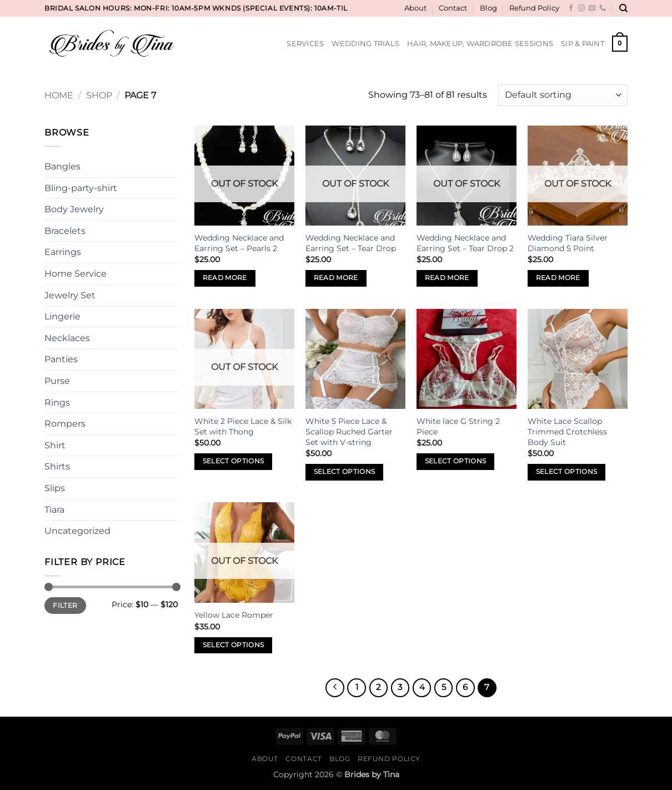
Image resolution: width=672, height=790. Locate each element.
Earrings (63, 252)
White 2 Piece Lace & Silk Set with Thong (243, 426)
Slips (55, 488)
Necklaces (67, 338)
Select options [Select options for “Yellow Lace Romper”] (234, 645)
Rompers (65, 424)
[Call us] (603, 8)
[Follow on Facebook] (571, 8)
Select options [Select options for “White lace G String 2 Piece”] (456, 461)
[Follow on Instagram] (581, 8)
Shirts (57, 466)
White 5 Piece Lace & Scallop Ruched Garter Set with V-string (349, 431)
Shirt (55, 445)
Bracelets (65, 231)
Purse (57, 381)
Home (59, 95)
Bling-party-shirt (81, 188)
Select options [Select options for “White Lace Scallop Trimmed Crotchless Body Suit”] (567, 472)
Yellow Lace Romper (234, 615)
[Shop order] (563, 95)
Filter (65, 605)
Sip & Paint (583, 44)
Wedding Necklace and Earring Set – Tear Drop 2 (465, 243)
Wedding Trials (365, 44)
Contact (453, 8)
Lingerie (62, 316)
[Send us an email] (592, 8)
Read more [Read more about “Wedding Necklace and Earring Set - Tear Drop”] (336, 278)
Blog (488, 8)
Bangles (62, 166)
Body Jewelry (74, 209)
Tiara (54, 510)
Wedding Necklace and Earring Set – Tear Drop (351, 243)
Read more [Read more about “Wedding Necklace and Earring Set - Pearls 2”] (225, 278)
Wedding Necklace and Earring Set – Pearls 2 (239, 243)
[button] (620, 44)
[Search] (623, 8)
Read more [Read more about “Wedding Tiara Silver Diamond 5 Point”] (558, 278)
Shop (99, 95)
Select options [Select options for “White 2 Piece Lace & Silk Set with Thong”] (234, 461)
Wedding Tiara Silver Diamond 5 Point (568, 243)
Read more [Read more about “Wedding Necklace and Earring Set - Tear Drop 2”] (447, 278)
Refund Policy (534, 8)
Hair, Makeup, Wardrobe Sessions (480, 44)
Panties (61, 359)
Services (305, 44)
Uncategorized (77, 531)
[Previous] (335, 688)
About (415, 8)
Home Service (76, 274)
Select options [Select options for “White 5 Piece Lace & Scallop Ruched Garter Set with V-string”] (345, 472)
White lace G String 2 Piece (458, 426)
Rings (57, 402)
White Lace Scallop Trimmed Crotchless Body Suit (567, 431)
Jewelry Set (70, 295)
